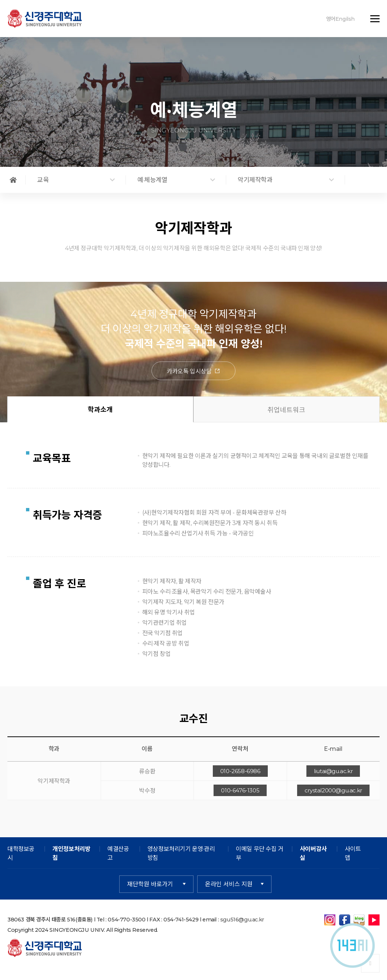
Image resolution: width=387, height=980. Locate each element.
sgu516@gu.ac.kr (242, 920)
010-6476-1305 (240, 791)
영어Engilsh (340, 19)
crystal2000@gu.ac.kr (333, 791)
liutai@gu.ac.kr (333, 771)
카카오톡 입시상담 (193, 372)
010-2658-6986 (240, 771)
